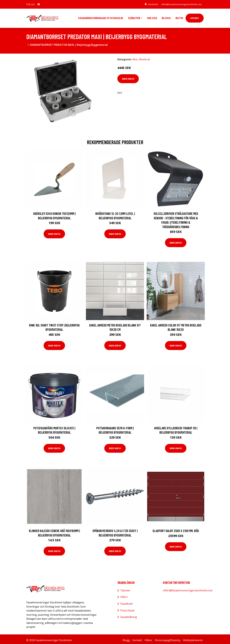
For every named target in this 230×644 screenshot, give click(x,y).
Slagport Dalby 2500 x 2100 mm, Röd (176, 528)
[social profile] (39, 4)
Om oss (152, 17)
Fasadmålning (129, 615)
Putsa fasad (127, 608)
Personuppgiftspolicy (168, 638)
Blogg (166, 17)
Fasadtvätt (126, 601)
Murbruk (145, 57)
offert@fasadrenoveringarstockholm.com (180, 4)
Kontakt (137, 638)
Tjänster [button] (134, 17)
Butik (179, 17)
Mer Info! (128, 76)
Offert (195, 17)
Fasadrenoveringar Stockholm (101, 17)
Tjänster (125, 588)
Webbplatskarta (193, 638)
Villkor (148, 638)
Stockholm (149, 4)
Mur (135, 57)
